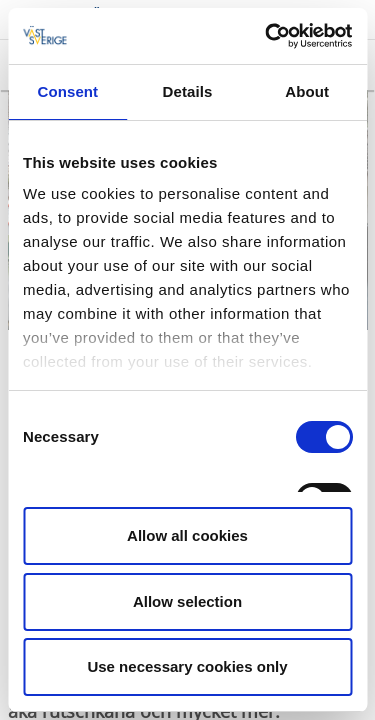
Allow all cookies (187, 535)
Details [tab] (188, 91)
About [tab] (307, 91)
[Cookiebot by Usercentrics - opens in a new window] (267, 36)
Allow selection (187, 601)
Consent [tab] (67, 91)
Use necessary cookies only (187, 666)
